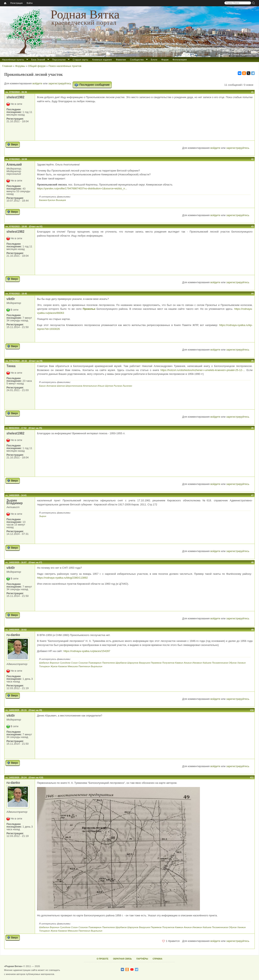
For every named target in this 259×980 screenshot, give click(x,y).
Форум (165, 60)
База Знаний (38, 60)
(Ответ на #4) (36, 361)
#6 (252, 428)
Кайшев (207, 663)
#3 (252, 227)
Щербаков (121, 663)
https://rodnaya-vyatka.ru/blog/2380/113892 (62, 578)
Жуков (54, 666)
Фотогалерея (180, 60)
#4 (252, 294)
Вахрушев (144, 663)
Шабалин (44, 663)
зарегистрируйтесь (60, 83)
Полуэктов (168, 663)
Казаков (62, 666)
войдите (37, 83)
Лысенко (127, 386)
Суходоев (65, 663)
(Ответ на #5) (35, 428)
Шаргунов (133, 663)
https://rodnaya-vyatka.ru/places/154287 (87, 651)
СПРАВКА (157, 959)
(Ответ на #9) (35, 710)
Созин (74, 663)
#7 (252, 495)
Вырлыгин (97, 666)
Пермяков (156, 663)
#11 (252, 778)
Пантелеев (108, 663)
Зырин (43, 516)
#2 (252, 159)
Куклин (51, 200)
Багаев (43, 200)
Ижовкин (197, 663)
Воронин (55, 663)
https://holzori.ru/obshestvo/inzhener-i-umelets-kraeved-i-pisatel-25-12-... (203, 370)
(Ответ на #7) (35, 562)
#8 (252, 562)
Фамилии (121, 60)
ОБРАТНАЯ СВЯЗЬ (122, 959)
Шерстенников (74, 386)
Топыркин (44, 666)
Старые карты (80, 60)
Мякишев (73, 666)
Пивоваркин (95, 663)
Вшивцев (61, 200)
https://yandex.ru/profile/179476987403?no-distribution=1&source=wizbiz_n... (82, 188)
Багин (42, 386)
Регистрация (16, 3)
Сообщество (137, 60)
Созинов (83, 663)
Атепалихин (90, 386)
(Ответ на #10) (36, 778)
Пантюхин (84, 666)
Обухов (233, 663)
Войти (30, 3)
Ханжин (241, 663)
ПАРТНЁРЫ (142, 959)
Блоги (154, 60)
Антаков (51, 386)
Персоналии (59, 60)
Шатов (61, 386)
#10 (252, 710)
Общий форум (37, 66)
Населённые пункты (13, 60)
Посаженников (220, 663)
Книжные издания (102, 60)
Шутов (109, 386)
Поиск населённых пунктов (65, 66)
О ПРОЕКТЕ (103, 959)
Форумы (20, 66)
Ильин (101, 386)
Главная (7, 66)
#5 (252, 361)
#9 (252, 630)
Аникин (188, 663)
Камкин (179, 663)
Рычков (118, 386)
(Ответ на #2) (36, 227)
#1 (252, 92)
